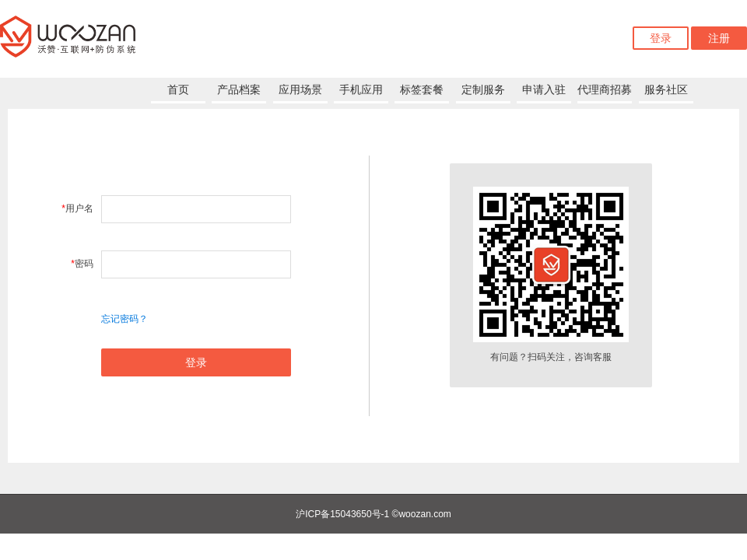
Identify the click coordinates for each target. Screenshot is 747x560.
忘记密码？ (124, 319)
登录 (661, 38)
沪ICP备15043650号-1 (342, 514)
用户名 (77, 208)
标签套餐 (422, 89)
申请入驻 (544, 89)
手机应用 (361, 89)
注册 (719, 38)
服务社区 (666, 89)
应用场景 (300, 89)
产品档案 (239, 89)
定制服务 (483, 89)
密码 (82, 264)
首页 (178, 89)
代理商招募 (605, 89)
